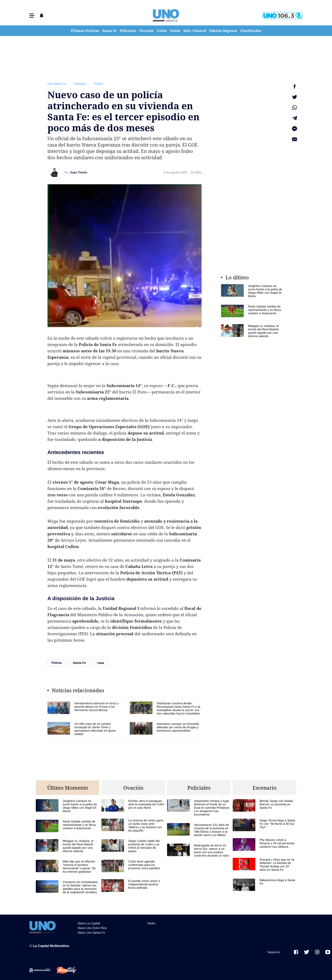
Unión (175, 31)
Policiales (128, 31)
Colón (162, 31)
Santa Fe (109, 31)
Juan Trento (79, 172)
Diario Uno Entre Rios (92, 928)
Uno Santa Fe (57, 84)
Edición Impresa (223, 31)
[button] (32, 16)
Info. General (195, 31)
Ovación (147, 31)
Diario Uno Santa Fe (91, 933)
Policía (98, 84)
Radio (151, 923)
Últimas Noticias (85, 31)
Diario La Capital (89, 923)
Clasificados (251, 31)
